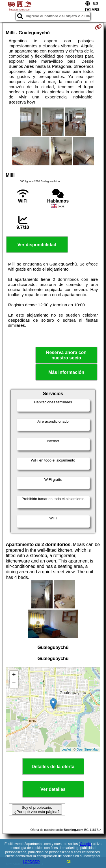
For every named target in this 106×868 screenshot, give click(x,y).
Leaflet (66, 749)
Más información (66, 372)
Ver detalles (53, 789)
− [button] (14, 684)
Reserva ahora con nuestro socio (66, 355)
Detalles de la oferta (53, 767)
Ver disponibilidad (37, 245)
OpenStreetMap (88, 749)
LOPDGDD (31, 862)
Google (86, 844)
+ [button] (14, 675)
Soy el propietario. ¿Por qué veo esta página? (37, 810)
